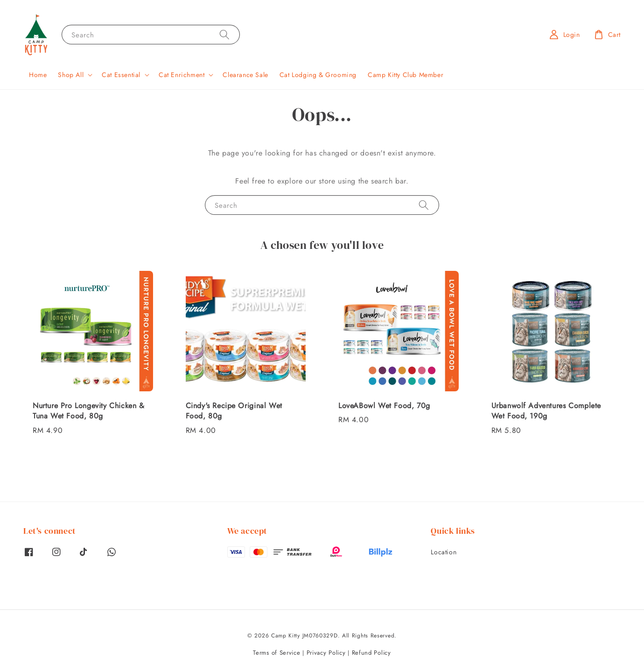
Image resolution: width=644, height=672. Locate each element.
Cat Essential (121, 75)
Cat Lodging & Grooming (318, 75)
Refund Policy (371, 653)
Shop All (71, 75)
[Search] (224, 34)
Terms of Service (276, 653)
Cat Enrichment (182, 75)
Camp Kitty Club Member (406, 75)
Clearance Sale (245, 75)
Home (38, 75)
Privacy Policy (326, 653)
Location (444, 552)
